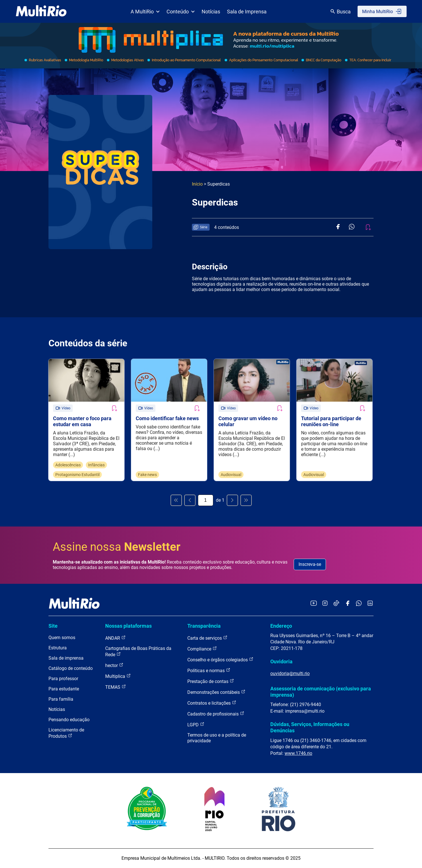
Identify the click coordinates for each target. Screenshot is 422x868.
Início (197, 184)
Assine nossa (117, 547)
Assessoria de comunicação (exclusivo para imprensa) (321, 692)
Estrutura (58, 648)
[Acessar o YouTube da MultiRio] (314, 604)
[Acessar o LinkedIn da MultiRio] (370, 604)
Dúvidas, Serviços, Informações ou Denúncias (310, 728)
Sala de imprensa (66, 658)
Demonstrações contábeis (216, 692)
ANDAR (115, 638)
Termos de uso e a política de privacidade (217, 738)
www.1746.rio (298, 753)
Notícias (211, 12)
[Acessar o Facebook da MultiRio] (348, 604)
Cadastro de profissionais (216, 714)
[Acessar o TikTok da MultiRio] (336, 604)
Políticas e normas (209, 671)
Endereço (281, 626)
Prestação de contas (211, 681)
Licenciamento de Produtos (66, 733)
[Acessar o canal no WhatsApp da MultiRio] (359, 604)
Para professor (63, 679)
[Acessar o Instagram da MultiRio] (325, 604)
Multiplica (118, 676)
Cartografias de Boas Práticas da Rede (138, 652)
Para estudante (64, 689)
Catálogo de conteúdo (71, 669)
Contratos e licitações (212, 703)
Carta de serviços (207, 638)
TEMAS (116, 687)
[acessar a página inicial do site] (41, 11)
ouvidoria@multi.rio (290, 673)
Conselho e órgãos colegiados (220, 660)
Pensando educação (69, 720)
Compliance (202, 649)
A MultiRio (145, 12)
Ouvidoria (281, 662)
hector (114, 665)
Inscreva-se (310, 565)
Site (53, 626)
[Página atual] (206, 500)
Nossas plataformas (128, 626)
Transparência (204, 626)
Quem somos (62, 638)
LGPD (196, 725)
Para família (61, 699)
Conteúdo (181, 12)
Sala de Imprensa (247, 12)
